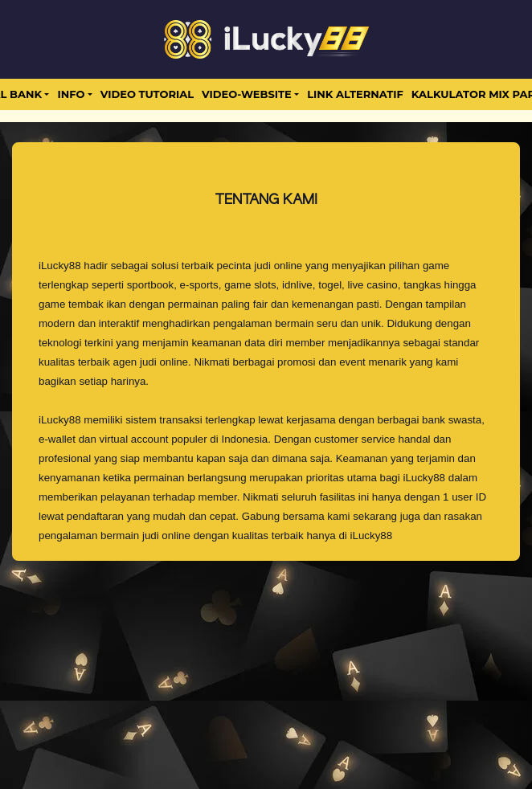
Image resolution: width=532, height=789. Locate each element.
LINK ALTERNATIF (355, 94)
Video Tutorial (147, 94)
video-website (247, 94)
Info (71, 94)
